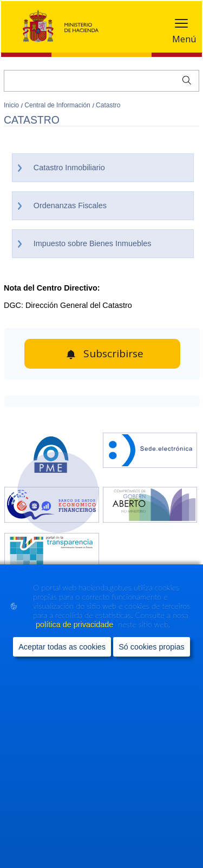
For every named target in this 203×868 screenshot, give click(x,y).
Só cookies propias (152, 647)
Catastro (108, 105)
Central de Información (58, 105)
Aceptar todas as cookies (62, 647)
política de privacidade (76, 625)
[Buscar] (101, 81)
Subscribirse (113, 353)
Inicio (12, 105)
